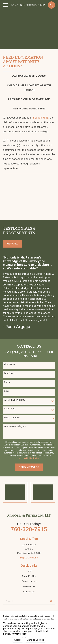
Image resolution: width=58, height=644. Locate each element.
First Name (10, 364)
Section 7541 (41, 118)
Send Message (29, 467)
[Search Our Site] (51, 601)
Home (29, 571)
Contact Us (29, 592)
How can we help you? (15, 427)
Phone (7, 382)
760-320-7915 (29, 529)
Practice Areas (29, 581)
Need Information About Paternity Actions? (23, 62)
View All (12, 244)
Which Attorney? (12, 418)
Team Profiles (29, 576)
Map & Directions (29, 558)
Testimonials (29, 586)
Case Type (10, 409)
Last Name (9, 373)
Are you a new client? (15, 400)
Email (7, 391)
